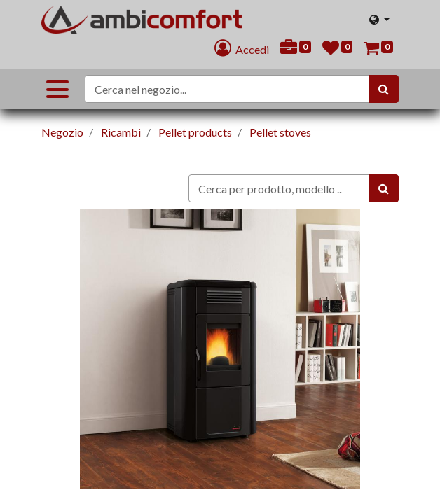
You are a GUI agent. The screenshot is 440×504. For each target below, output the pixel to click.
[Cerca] (384, 89)
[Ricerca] (384, 188)
